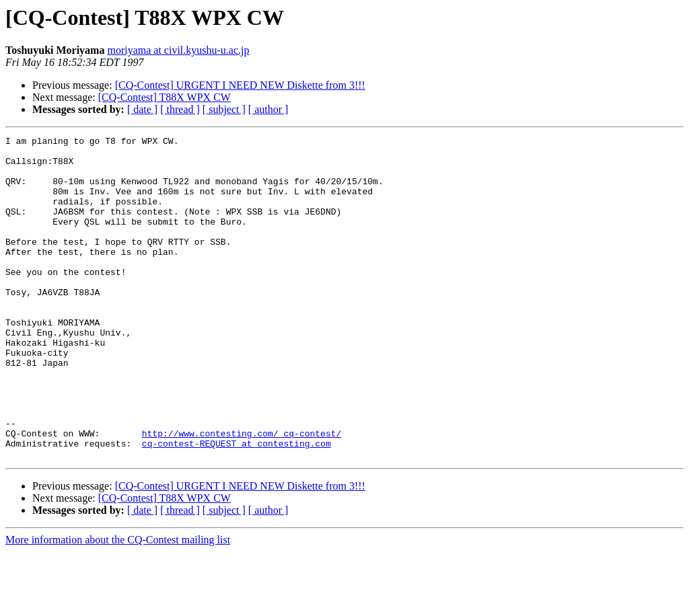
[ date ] (142, 109)
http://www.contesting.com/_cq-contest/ (242, 494)
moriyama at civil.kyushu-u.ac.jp (178, 50)
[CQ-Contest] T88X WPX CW (165, 97)
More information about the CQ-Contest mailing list (118, 604)
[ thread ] (180, 109)
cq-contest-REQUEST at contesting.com (237, 506)
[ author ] (268, 109)
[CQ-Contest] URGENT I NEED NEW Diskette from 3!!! (240, 85)
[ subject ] (224, 109)
